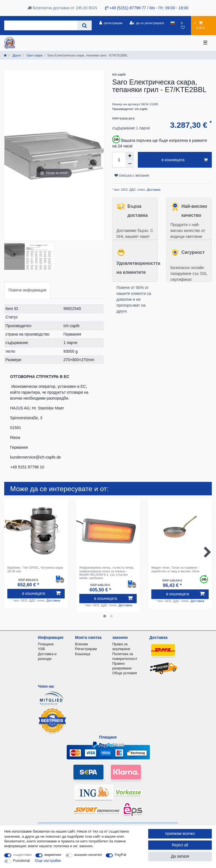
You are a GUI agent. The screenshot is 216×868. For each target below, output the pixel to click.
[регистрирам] (111, 23)
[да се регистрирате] (147, 23)
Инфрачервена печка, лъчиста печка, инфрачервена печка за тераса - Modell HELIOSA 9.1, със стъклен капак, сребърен (107, 573)
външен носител (88, 855)
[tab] (27, 290)
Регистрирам (86, 649)
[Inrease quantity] (130, 156)
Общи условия (125, 673)
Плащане (46, 644)
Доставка (153, 190)
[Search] (85, 25)
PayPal (121, 855)
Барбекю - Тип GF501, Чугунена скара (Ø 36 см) (35, 569)
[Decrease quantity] (130, 164)
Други (16, 55)
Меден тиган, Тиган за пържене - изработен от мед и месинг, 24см (175, 569)
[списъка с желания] (184, 25)
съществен (22, 855)
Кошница (83, 654)
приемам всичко (180, 833)
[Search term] (41, 25)
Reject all (180, 845)
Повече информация (27, 290)
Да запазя (180, 856)
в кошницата (184, 160)
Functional (22, 861)
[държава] (173, 23)
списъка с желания (132, 176)
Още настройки (48, 861)
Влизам (81, 644)
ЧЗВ (41, 649)
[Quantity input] (119, 160)
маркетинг (53, 855)
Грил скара (34, 55)
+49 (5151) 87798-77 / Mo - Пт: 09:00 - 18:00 (147, 8)
